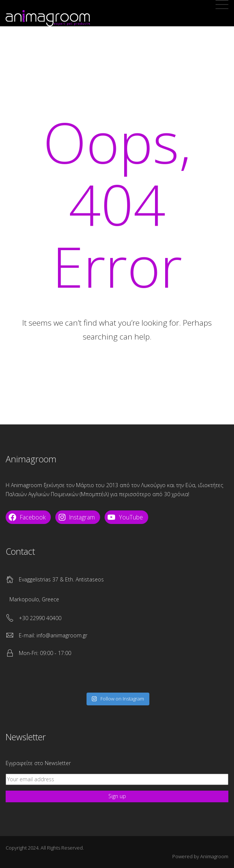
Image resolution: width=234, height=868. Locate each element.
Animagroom (214, 856)
